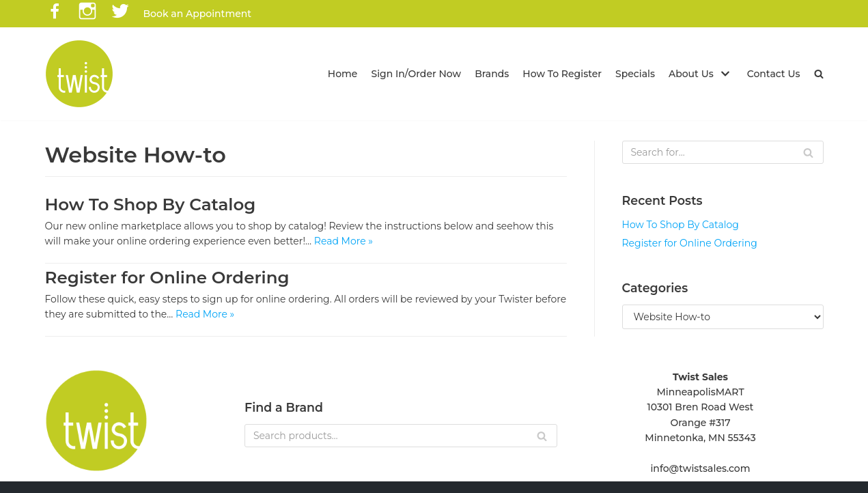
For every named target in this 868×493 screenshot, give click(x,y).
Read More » (344, 241)
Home (343, 74)
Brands (492, 74)
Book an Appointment (198, 14)
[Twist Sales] (79, 74)
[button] (819, 74)
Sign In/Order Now (416, 74)
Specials (635, 74)
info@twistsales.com (700, 468)
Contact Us (774, 74)
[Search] (723, 152)
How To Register (562, 74)
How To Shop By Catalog (151, 204)
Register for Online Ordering (167, 277)
